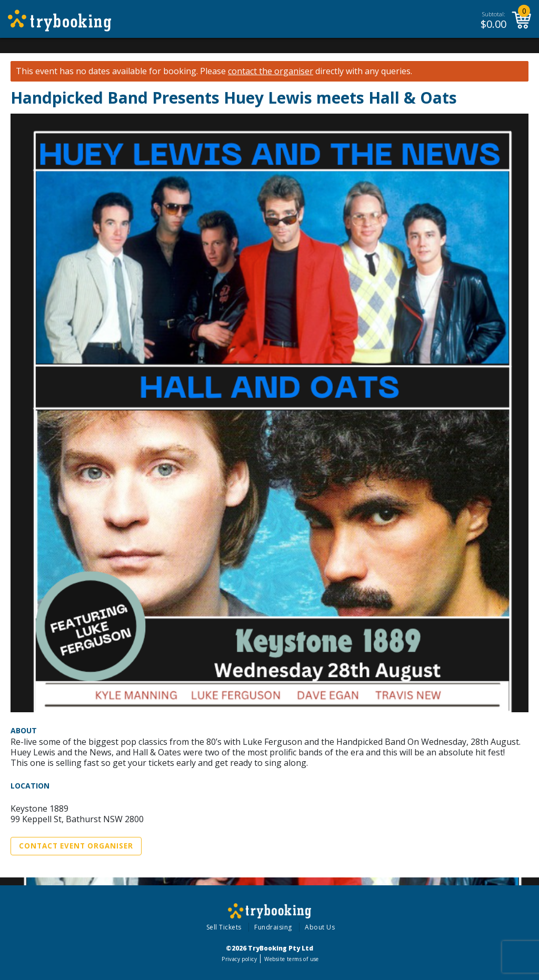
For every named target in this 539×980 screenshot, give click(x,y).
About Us (320, 927)
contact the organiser (271, 71)
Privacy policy (239, 959)
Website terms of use (291, 959)
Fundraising (273, 927)
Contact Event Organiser (76, 846)
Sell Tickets (224, 927)
